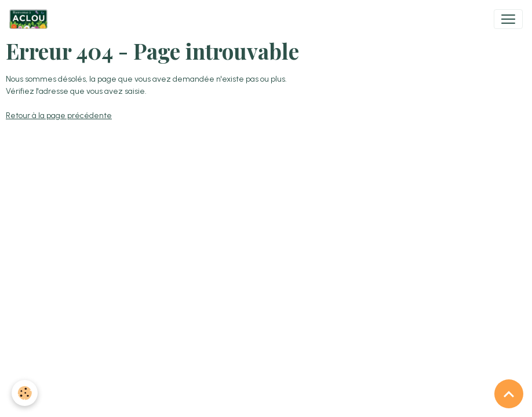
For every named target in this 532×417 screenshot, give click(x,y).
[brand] (31, 19)
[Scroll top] (509, 394)
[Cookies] (25, 393)
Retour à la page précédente (59, 116)
